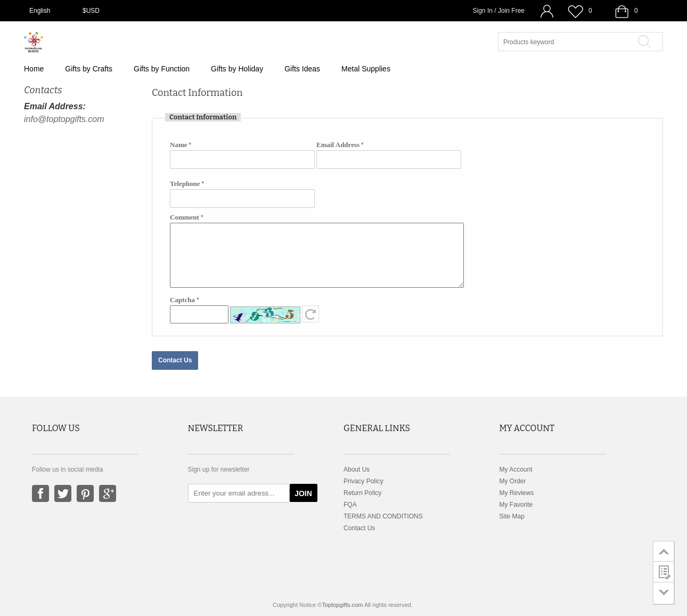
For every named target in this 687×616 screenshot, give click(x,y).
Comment (185, 217)
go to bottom (664, 593)
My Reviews (517, 493)
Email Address (338, 145)
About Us (357, 469)
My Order (513, 481)
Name (179, 145)
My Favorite (516, 505)
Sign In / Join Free (499, 11)
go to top (664, 551)
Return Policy (362, 493)
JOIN (303, 493)
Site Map (512, 516)
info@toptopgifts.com (64, 119)
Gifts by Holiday (237, 69)
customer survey (664, 572)
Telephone (185, 184)
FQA (350, 505)
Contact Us (359, 528)
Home (34, 69)
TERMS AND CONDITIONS (383, 516)
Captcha (182, 300)
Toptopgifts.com (342, 605)
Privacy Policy (363, 481)
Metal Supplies (366, 69)
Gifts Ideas (302, 69)
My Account (516, 469)
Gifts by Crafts (89, 69)
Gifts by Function (162, 69)
